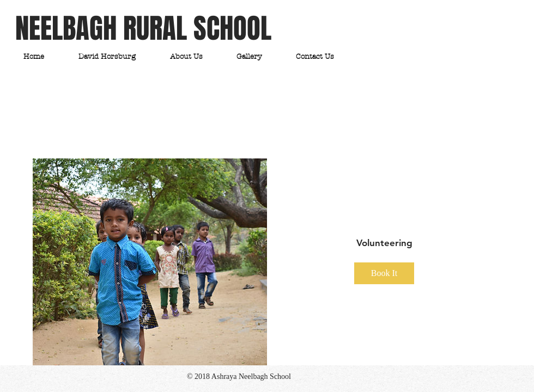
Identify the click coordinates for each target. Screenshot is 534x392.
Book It (384, 273)
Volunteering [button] (384, 243)
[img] (150, 262)
